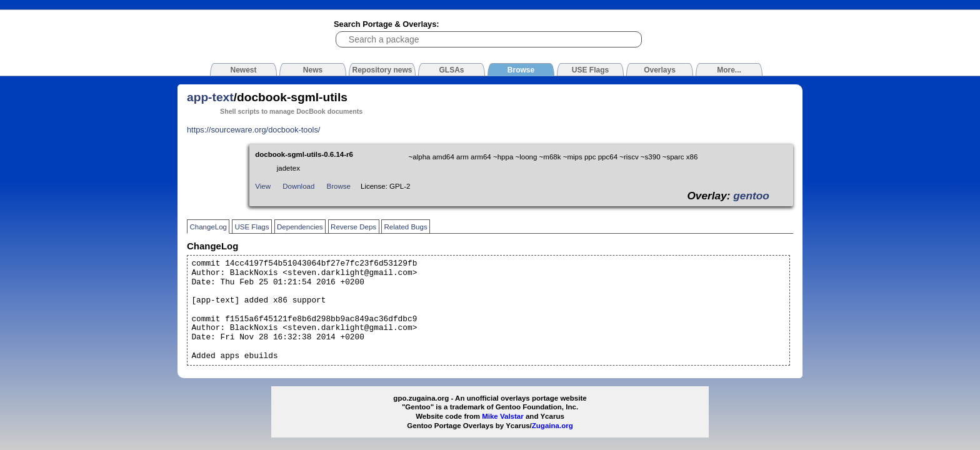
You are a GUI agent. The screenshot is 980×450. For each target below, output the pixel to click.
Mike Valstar (503, 416)
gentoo (751, 196)
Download (298, 186)
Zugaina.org (552, 426)
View (263, 186)
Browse (339, 186)
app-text (210, 97)
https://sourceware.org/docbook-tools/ (253, 130)
